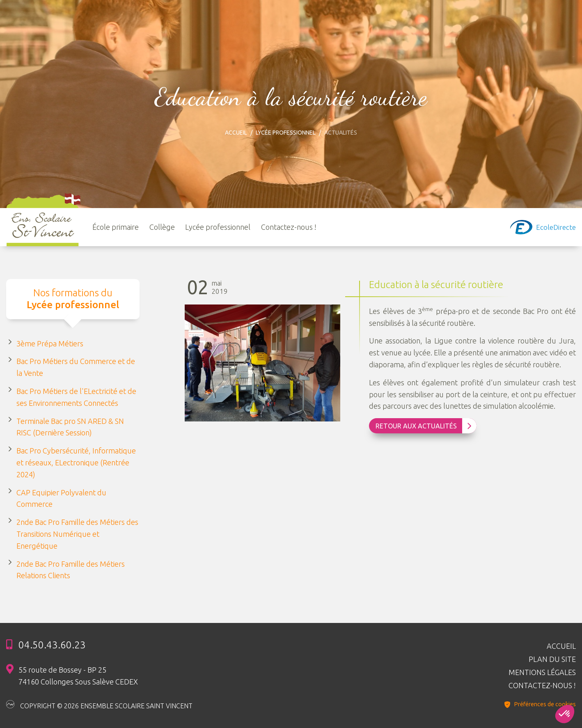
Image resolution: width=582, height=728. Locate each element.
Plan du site (552, 659)
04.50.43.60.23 (52, 645)
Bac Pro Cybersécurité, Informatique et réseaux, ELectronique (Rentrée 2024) (76, 462)
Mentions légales (542, 672)
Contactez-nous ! (289, 227)
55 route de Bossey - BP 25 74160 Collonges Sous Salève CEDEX (78, 676)
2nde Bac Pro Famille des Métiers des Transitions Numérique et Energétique (77, 534)
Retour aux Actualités (424, 426)
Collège (162, 227)
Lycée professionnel (286, 133)
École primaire (116, 227)
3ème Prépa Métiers (50, 343)
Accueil (236, 133)
